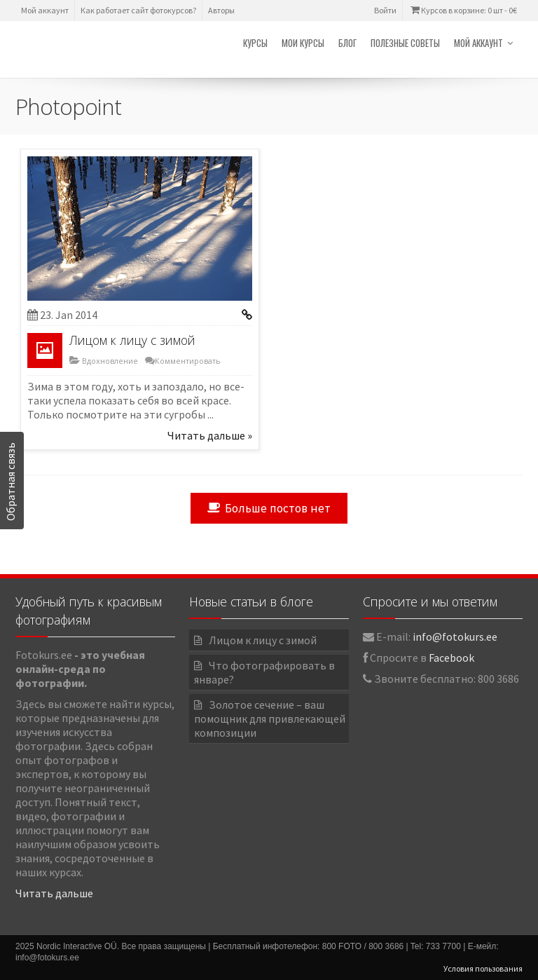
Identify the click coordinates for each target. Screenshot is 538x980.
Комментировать (188, 361)
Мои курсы (303, 43)
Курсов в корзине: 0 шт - (463, 10)
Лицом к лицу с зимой (132, 340)
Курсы (255, 43)
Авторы (221, 10)
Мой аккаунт (45, 10)
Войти (385, 10)
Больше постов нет (269, 508)
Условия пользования (483, 968)
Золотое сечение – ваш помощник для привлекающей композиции (270, 719)
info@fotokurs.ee (455, 637)
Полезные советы (405, 43)
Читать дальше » (210, 435)
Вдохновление (109, 361)
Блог (347, 43)
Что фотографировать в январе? (264, 672)
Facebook (451, 658)
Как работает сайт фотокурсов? (138, 10)
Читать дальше (54, 893)
